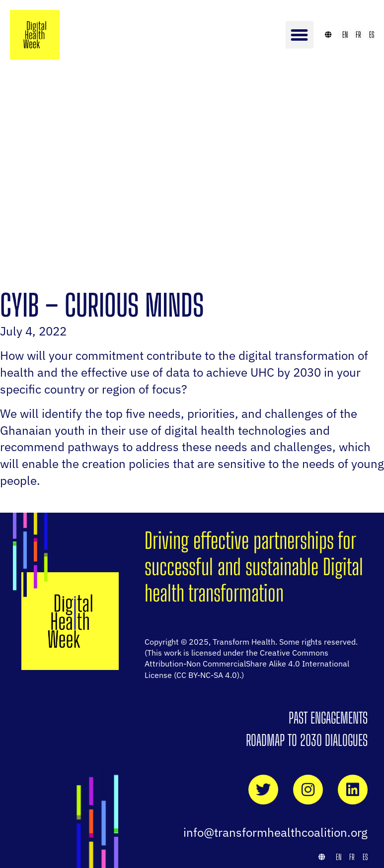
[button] (300, 35)
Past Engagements (328, 718)
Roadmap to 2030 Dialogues (307, 740)
